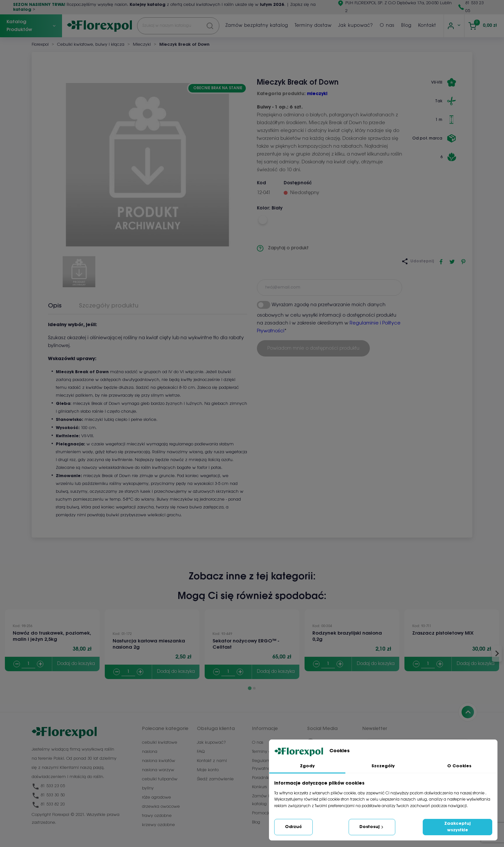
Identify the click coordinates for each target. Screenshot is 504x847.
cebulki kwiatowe (160, 743)
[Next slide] (497, 654)
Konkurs (260, 787)
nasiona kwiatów (159, 761)
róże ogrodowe (157, 797)
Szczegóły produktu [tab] (109, 306)
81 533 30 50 (48, 795)
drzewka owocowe (161, 807)
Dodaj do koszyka (76, 664)
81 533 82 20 (48, 804)
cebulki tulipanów (160, 779)
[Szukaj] (178, 26)
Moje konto (208, 770)
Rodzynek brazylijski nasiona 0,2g (347, 636)
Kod (261, 183)
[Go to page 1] (250, 688)
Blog (406, 26)
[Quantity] (28, 664)
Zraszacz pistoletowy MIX (443, 633)
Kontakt (427, 26)
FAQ (201, 752)
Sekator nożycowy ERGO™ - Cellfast (246, 644)
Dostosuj (372, 827)
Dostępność (298, 183)
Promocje (261, 813)
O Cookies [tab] (459, 766)
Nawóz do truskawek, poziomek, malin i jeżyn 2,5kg (52, 636)
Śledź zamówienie (215, 779)
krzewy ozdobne (158, 825)
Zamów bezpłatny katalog (257, 26)
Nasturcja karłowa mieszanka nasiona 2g (149, 644)
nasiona (150, 752)
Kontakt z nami (212, 761)
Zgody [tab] (307, 766)
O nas (387, 26)
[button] (79, 269)
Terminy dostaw (313, 26)
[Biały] (263, 220)
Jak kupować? (356, 26)
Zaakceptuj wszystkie (457, 827)
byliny (148, 788)
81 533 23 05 (48, 786)
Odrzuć (293, 827)
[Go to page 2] (254, 688)
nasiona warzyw (158, 770)
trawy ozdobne (157, 816)
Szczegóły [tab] (383, 766)
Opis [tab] (55, 306)
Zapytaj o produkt (283, 248)
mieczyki (317, 94)
